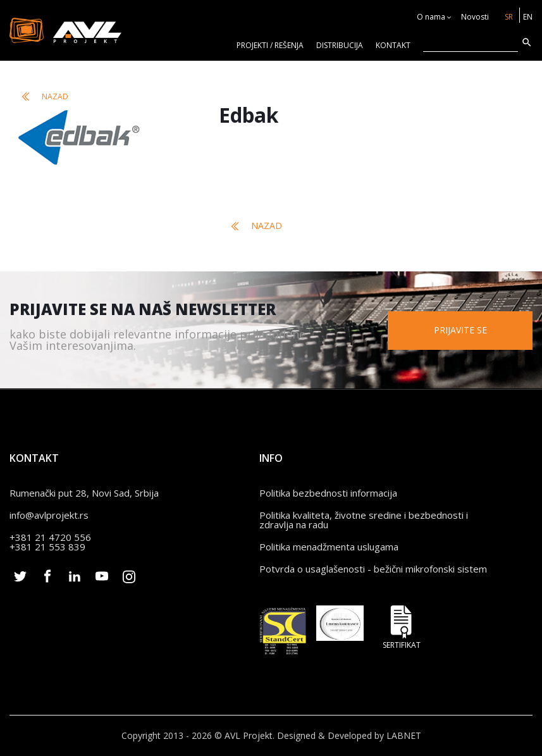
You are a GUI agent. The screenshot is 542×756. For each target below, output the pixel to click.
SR (509, 17)
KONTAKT (393, 45)
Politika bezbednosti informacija (328, 493)
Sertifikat (402, 627)
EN (528, 17)
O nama (431, 17)
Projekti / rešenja (270, 45)
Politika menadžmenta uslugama (329, 547)
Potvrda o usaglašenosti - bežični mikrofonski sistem (373, 569)
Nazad (45, 96)
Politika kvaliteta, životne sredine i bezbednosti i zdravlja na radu (364, 520)
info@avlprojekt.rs (49, 515)
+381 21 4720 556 (50, 537)
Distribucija (340, 45)
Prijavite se (460, 330)
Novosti (475, 17)
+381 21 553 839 (47, 547)
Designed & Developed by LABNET (349, 735)
